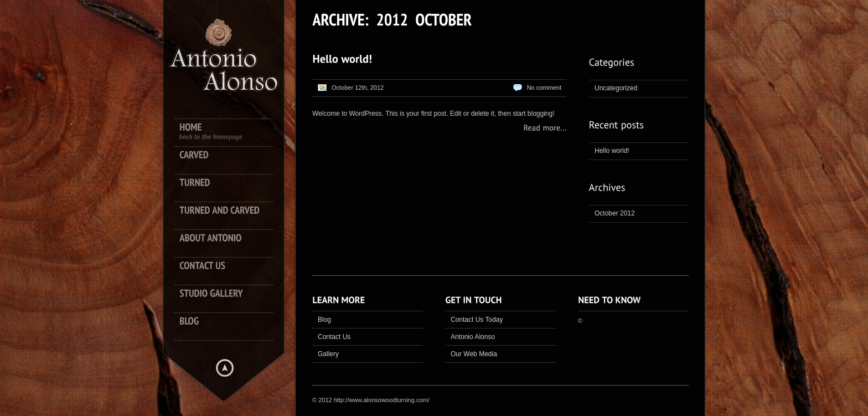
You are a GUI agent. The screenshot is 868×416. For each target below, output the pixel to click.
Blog (324, 320)
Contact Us (334, 337)
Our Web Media (474, 354)
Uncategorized (616, 88)
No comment (544, 88)
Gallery (328, 354)
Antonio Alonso (473, 337)
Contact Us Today (477, 320)
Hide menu (225, 368)
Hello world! (612, 151)
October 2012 (615, 213)
